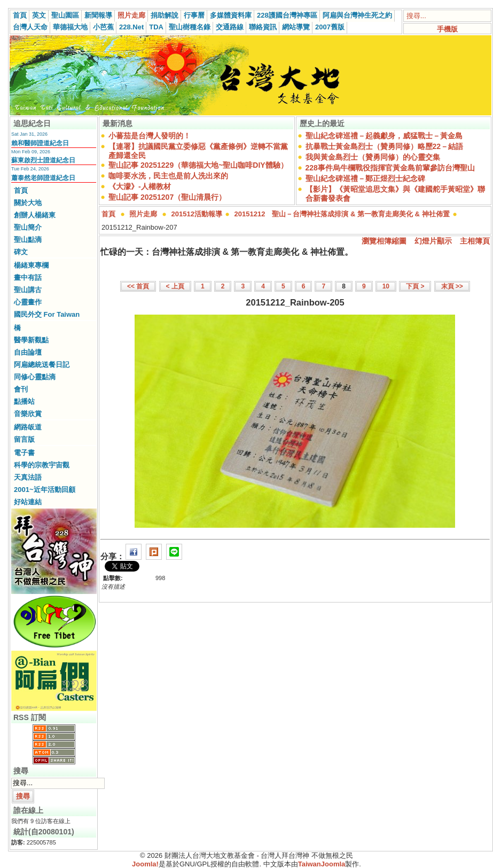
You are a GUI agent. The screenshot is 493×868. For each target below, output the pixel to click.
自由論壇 (28, 352)
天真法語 (28, 477)
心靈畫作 (28, 302)
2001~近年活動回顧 (45, 490)
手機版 (447, 29)
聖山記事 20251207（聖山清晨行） (167, 197)
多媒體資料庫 (231, 15)
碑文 (21, 252)
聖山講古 (28, 290)
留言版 (24, 439)
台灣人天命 (30, 27)
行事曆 (194, 15)
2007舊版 (330, 27)
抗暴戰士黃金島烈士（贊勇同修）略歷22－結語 (385, 146)
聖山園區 (65, 15)
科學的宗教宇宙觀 (42, 465)
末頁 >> (452, 286)
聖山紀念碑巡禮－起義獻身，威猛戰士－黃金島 (384, 136)
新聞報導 (98, 15)
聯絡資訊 (263, 27)
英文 (39, 15)
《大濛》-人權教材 (140, 186)
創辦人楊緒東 (35, 215)
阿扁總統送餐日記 (42, 365)
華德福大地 (70, 27)
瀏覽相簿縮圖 (384, 241)
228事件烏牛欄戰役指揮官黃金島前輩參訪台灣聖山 (390, 168)
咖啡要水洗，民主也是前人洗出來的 (168, 176)
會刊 (21, 389)
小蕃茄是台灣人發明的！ (150, 136)
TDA (156, 27)
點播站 (24, 401)
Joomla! (145, 864)
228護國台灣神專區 (287, 15)
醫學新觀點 (31, 340)
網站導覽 (296, 27)
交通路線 (230, 27)
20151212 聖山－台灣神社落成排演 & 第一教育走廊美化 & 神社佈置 (342, 214)
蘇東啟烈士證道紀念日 (43, 160)
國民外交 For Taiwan (47, 314)
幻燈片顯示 (433, 241)
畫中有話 (28, 277)
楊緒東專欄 (31, 265)
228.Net (131, 27)
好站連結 (28, 502)
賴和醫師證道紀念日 (40, 143)
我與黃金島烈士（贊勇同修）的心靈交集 (373, 157)
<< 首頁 (138, 286)
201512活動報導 (197, 214)
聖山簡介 (28, 227)
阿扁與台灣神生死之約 (357, 15)
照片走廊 (131, 15)
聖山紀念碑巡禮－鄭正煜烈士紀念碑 (365, 178)
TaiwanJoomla (322, 864)
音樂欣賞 (28, 414)
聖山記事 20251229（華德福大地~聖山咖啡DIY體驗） (198, 165)
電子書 (24, 453)
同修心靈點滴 (35, 377)
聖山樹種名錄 (190, 27)
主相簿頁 (475, 241)
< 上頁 (175, 286)
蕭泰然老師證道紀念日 (43, 178)
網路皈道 (28, 427)
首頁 (20, 15)
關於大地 (28, 203)
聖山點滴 (28, 240)
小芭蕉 (103, 27)
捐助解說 (165, 15)
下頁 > (415, 286)
